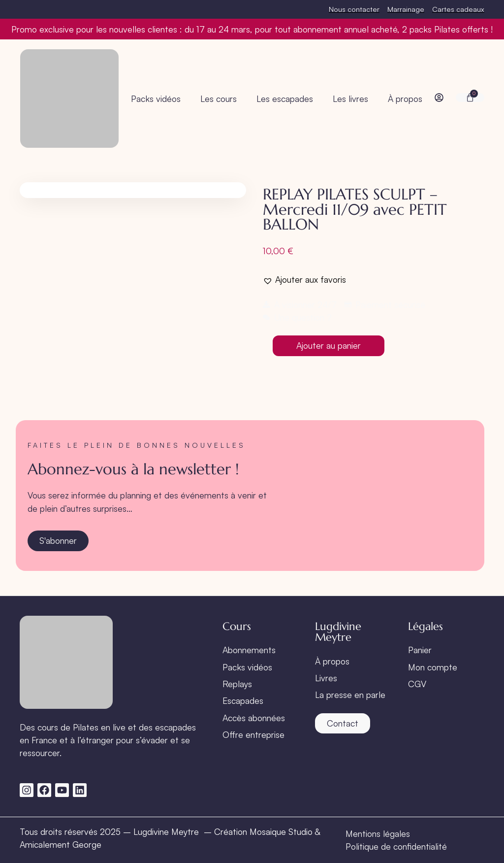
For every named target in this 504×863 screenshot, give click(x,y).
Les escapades (285, 99)
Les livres (350, 99)
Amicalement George (61, 844)
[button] (304, 279)
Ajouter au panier (329, 345)
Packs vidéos (156, 99)
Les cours (219, 99)
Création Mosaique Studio (263, 831)
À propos (405, 99)
